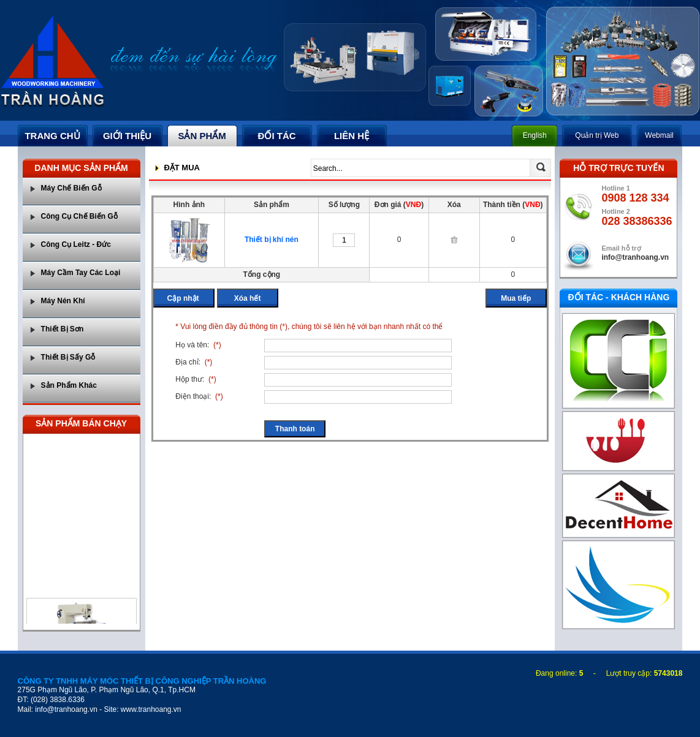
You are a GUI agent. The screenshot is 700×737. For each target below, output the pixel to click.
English (535, 135)
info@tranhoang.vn (635, 257)
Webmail (659, 135)
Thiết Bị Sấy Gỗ (68, 357)
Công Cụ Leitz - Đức (76, 244)
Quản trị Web (597, 135)
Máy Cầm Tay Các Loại (81, 273)
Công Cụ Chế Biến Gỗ (79, 216)
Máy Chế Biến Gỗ (71, 188)
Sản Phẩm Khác (69, 385)
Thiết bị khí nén (272, 240)
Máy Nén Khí (63, 301)
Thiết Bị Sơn (63, 329)
